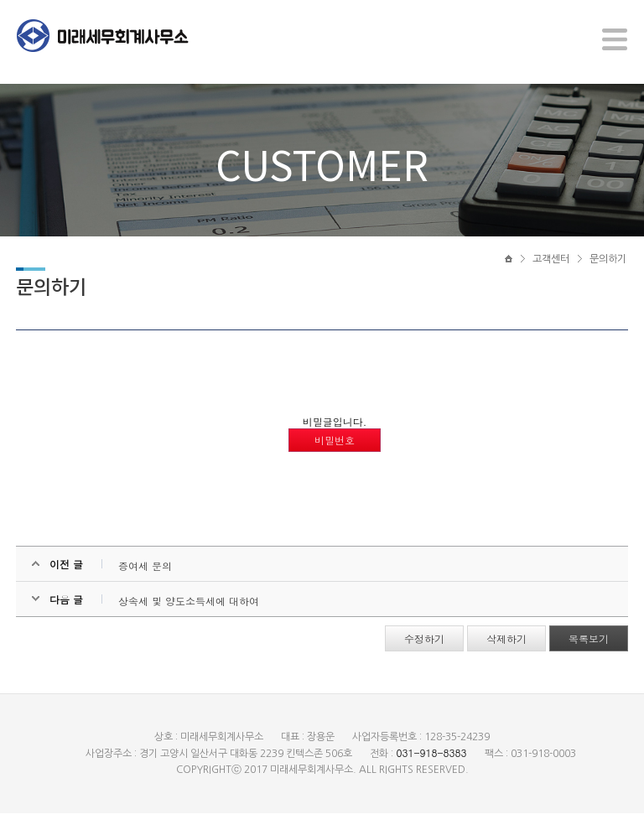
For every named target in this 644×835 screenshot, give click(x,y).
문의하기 (608, 274)
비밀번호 (335, 462)
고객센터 (551, 274)
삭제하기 (506, 660)
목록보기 (588, 660)
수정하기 (423, 660)
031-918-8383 (431, 774)
